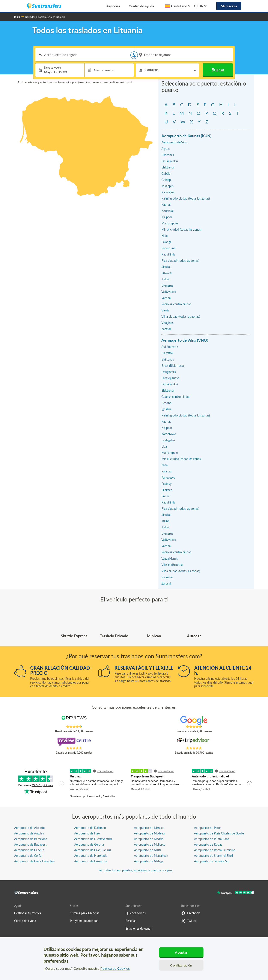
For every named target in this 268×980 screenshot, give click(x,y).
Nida (165, 236)
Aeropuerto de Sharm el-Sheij (213, 856)
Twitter (189, 921)
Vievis (165, 310)
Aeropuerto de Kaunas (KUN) (186, 136)
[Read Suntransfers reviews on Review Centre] (74, 742)
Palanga (166, 242)
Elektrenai (168, 167)
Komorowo (169, 434)
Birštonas (168, 155)
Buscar (218, 70)
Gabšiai (166, 174)
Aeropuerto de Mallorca (150, 844)
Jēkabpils (167, 186)
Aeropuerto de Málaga (149, 861)
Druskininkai (170, 161)
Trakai (165, 279)
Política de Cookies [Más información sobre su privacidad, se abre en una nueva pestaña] (115, 968)
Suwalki (166, 273)
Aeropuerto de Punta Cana (212, 839)
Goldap (166, 180)
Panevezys (168, 477)
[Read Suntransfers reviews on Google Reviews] (194, 720)
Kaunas (166, 205)
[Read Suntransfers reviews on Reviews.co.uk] (74, 720)
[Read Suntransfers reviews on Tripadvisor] (194, 742)
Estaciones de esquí (138, 928)
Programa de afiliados (84, 921)
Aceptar (181, 952)
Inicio (17, 17)
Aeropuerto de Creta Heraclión (34, 861)
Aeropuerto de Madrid (149, 839)
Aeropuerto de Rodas (208, 844)
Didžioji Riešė (170, 378)
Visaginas (167, 323)
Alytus (166, 149)
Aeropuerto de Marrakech (151, 856)
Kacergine (168, 192)
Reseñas (131, 921)
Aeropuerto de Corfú (28, 856)
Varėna (166, 298)
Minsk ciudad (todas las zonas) (181, 229)
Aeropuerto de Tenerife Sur (212, 861)
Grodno (166, 403)
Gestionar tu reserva (28, 913)
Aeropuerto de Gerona (89, 844)
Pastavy (166, 484)
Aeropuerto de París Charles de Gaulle (219, 833)
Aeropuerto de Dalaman (90, 828)
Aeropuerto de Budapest (30, 844)
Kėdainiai (167, 211)
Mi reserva (229, 6)
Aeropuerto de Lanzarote (91, 861)
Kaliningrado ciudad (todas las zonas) (186, 198)
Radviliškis (168, 254)
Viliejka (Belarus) (172, 565)
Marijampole (170, 223)
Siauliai (166, 267)
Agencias (113, 6)
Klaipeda (167, 217)
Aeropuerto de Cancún (29, 850)
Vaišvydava (169, 292)
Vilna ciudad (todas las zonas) (181, 316)
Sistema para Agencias (85, 913)
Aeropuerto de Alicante (29, 828)
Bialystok (167, 353)
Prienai (166, 496)
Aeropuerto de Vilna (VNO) (185, 340)
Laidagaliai (168, 440)
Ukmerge (167, 285)
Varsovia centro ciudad (176, 304)
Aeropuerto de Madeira (149, 833)
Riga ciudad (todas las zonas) (180, 261)
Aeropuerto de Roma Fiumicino (215, 850)
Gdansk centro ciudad (176, 397)
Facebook (190, 913)
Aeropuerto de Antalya (29, 833)
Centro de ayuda (141, 6)
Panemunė (169, 248)
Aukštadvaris (170, 347)
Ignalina (166, 409)
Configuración (181, 965)
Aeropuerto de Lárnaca (149, 828)
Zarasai (166, 329)
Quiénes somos (136, 913)
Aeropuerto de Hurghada (91, 856)
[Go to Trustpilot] (235, 893)
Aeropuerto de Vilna (175, 142)
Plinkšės (167, 490)
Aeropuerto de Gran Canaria (93, 850)
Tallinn (166, 521)
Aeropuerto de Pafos (208, 828)
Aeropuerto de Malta (148, 850)
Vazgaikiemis (170, 558)
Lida (164, 446)
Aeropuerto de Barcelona (31, 839)
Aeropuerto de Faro (87, 833)
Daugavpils (169, 372)
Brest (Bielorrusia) (173, 366)
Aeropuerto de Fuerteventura (93, 839)
